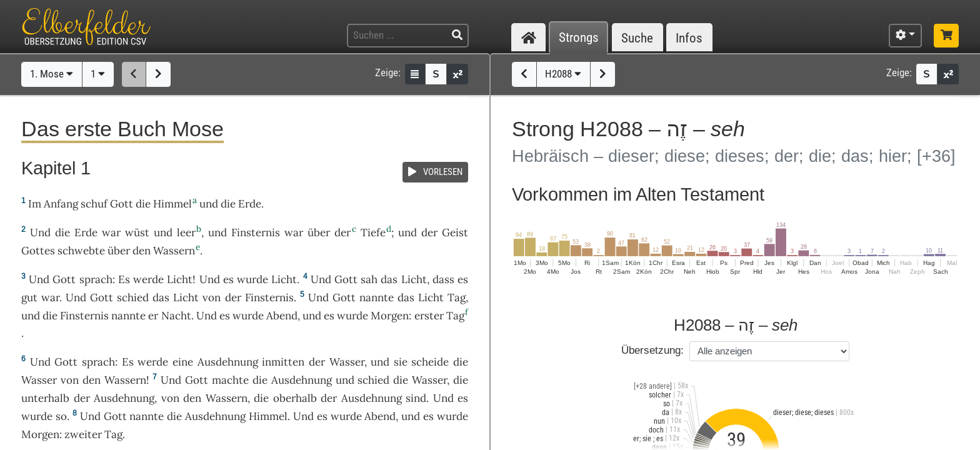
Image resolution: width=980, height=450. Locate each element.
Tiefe (373, 232)
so (61, 416)
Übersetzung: (652, 350)
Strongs (579, 38)
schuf (94, 204)
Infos (689, 38)
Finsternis (256, 232)
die (461, 380)
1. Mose (52, 74)
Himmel (172, 204)
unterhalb (45, 398)
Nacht (176, 316)
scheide (430, 362)
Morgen (390, 316)
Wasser (347, 362)
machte (230, 380)
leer (186, 232)
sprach (96, 279)
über (319, 232)
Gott (122, 204)
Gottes (38, 251)
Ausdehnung (228, 362)
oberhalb (295, 398)
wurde (252, 279)
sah (369, 279)
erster (429, 316)
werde (148, 279)
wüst (137, 232)
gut (29, 297)
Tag (457, 297)
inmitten (283, 362)
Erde (250, 204)
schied (133, 297)
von (212, 297)
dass (443, 279)
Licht (180, 279)
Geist (455, 232)
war (111, 232)
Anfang (61, 204)
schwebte (81, 251)
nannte (377, 297)
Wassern (174, 251)
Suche (637, 38)
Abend (282, 316)
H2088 (563, 74)
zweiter (83, 434)
